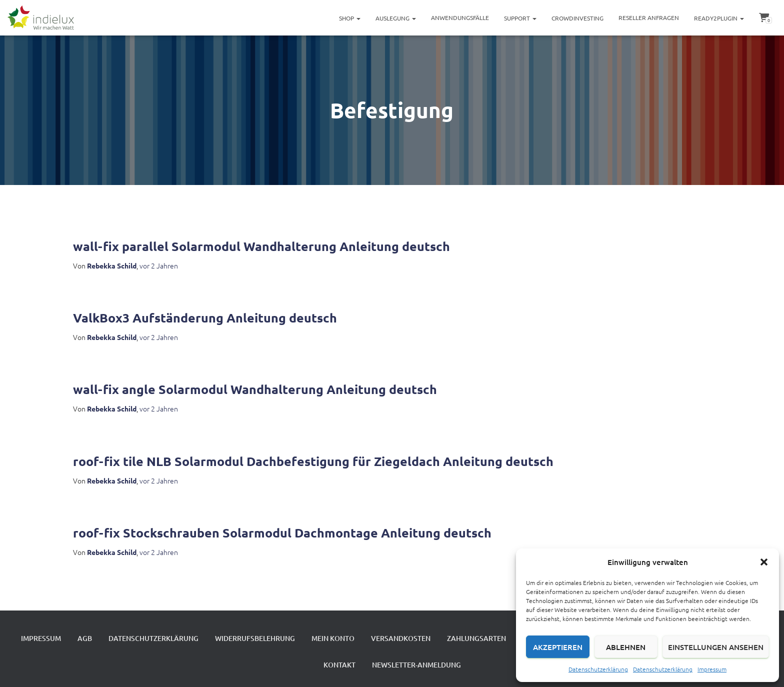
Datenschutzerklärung (598, 669)
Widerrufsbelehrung (255, 638)
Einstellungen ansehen (716, 647)
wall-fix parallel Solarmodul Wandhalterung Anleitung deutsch (261, 246)
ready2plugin (719, 18)
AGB (85, 638)
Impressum (712, 669)
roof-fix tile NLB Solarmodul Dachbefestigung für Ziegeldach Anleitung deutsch (313, 461)
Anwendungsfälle (460, 17)
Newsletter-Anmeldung (416, 665)
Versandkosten (401, 638)
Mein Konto (333, 638)
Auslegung (396, 18)
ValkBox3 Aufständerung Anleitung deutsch (205, 317)
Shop (350, 18)
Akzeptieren (558, 647)
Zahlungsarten (476, 638)
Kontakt (339, 665)
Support (520, 18)
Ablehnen (626, 647)
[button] (764, 562)
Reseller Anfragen (649, 17)
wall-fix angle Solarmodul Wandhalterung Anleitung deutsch (255, 389)
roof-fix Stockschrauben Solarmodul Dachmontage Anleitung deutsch (282, 532)
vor (159, 265)
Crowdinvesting (577, 18)
